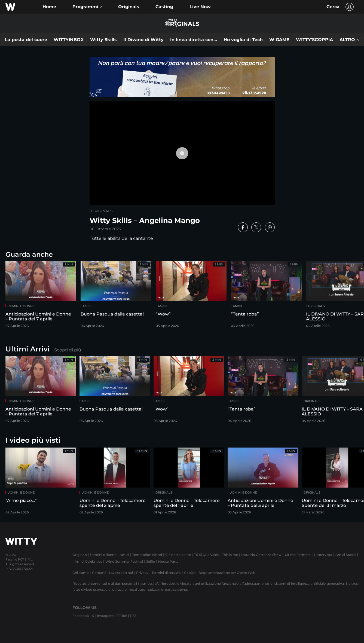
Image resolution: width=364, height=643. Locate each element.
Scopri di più (68, 350)
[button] (87, 7)
